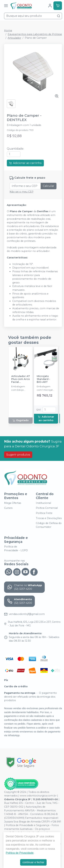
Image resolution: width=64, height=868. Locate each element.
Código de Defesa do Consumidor (49, 525)
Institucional (43, 503)
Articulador (14, 38)
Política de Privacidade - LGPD (16, 549)
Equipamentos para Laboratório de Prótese (35, 34)
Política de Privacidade (20, 853)
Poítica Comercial (47, 508)
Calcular (49, 186)
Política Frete (44, 513)
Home (8, 30)
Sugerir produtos (18, 455)
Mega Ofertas (13, 503)
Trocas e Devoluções (49, 518)
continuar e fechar (33, 862)
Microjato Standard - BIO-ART (43, 379)
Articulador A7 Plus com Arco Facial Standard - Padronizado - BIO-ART (21, 379)
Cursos (8, 508)
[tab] (17, 258)
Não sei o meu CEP (22, 192)
